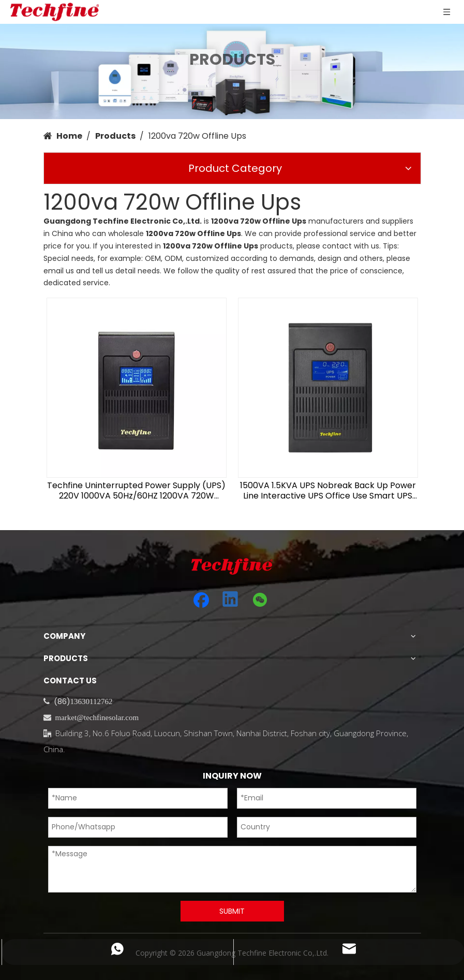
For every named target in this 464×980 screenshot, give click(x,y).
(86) (62, 701)
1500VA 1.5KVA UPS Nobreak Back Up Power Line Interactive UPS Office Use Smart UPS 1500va (328, 491)
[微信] (260, 600)
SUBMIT (232, 911)
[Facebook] (201, 600)
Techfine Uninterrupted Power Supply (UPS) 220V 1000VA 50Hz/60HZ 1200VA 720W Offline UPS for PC (136, 491)
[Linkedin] (231, 600)
